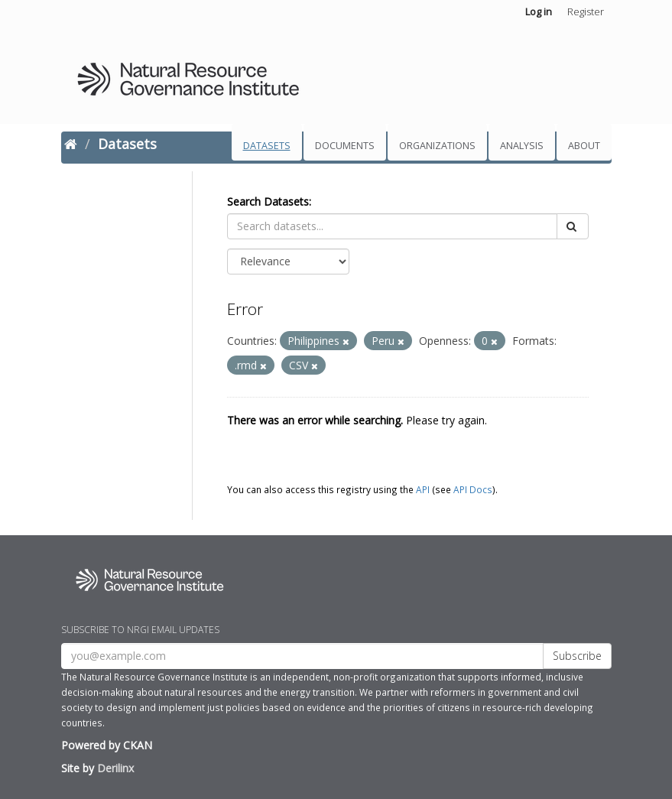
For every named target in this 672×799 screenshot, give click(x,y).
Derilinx (115, 768)
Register (586, 11)
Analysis (522, 146)
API (423, 489)
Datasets (267, 146)
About (584, 146)
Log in (539, 11)
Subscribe (577, 656)
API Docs (473, 489)
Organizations (437, 146)
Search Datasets (268, 201)
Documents (345, 146)
